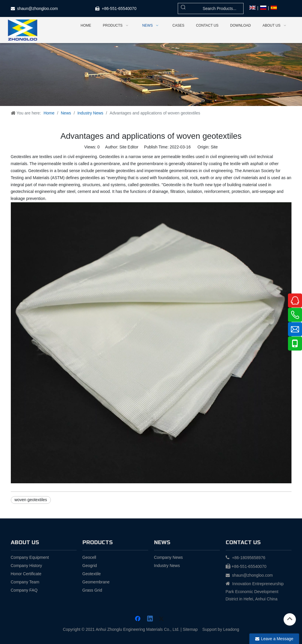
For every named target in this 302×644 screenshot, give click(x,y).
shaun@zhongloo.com (37, 8)
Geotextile (92, 574)
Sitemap (190, 629)
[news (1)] (151, 74)
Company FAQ (24, 590)
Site (214, 147)
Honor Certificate (26, 574)
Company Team (25, 582)
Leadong (231, 629)
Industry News (167, 566)
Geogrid (90, 566)
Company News (169, 557)
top (290, 619)
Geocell (89, 557)
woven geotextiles (31, 500)
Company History (26, 566)
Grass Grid (92, 590)
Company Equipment (30, 557)
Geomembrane (96, 582)
